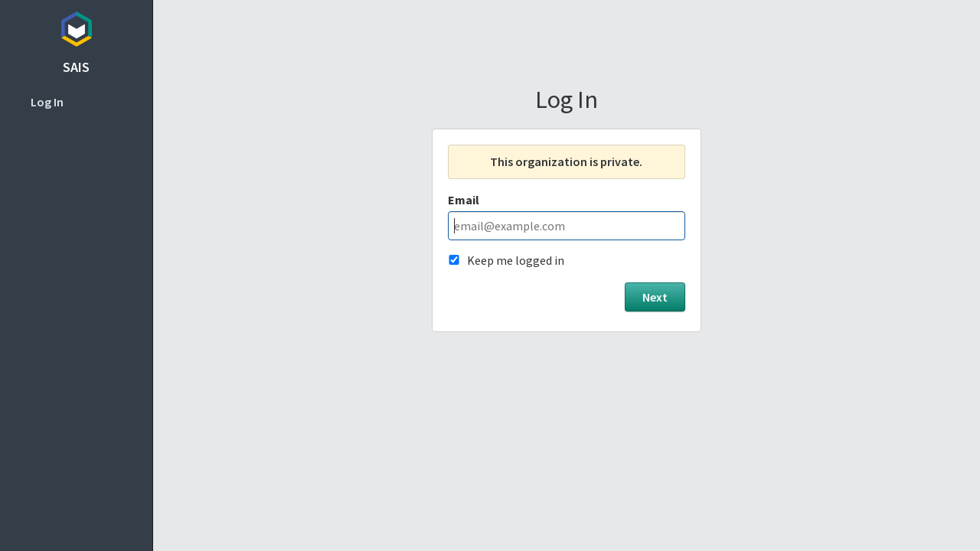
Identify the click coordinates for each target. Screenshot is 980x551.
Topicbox (76, 27)
